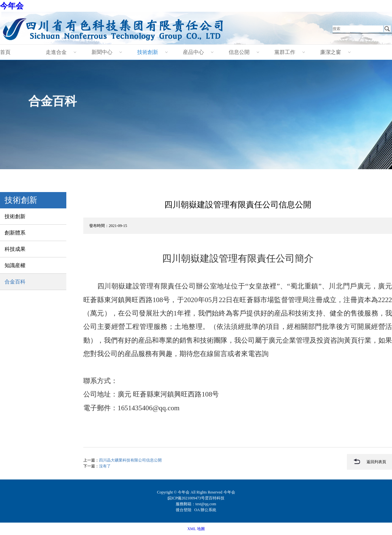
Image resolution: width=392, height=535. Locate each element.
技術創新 (148, 52)
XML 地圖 (196, 529)
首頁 (5, 52)
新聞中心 (102, 52)
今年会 (12, 6)
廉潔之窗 (331, 52)
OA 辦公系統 (205, 510)
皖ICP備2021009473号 (186, 498)
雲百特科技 (215, 498)
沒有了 (105, 466)
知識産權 (15, 265)
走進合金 (56, 52)
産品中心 (193, 52)
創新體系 (15, 233)
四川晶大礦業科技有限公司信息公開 (130, 460)
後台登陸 (184, 510)
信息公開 (239, 52)
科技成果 (15, 249)
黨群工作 (285, 52)
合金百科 (15, 282)
